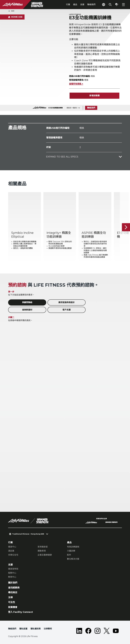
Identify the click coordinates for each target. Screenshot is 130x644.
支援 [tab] (82, 5)
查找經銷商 (14, 588)
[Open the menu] (123, 5)
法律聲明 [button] (48, 629)
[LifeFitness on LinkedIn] (79, 631)
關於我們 (13, 583)
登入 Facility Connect (21, 612)
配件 (69, 555)
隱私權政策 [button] (36, 629)
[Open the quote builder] (117, 5)
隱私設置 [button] (23, 629)
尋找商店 (13, 592)
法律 (10, 597)
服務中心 (12, 573)
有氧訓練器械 (73, 547)
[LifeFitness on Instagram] (97, 631)
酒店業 (11, 551)
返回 (11, 11)
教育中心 (12, 577)
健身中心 (12, 547)
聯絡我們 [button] (12, 629)
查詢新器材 (27, 310)
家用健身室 (43, 547)
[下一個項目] (126, 227)
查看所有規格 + (76, 84)
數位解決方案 (73, 559)
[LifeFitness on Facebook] (88, 631)
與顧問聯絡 (27, 302)
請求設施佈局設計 (67, 302)
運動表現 (42, 551)
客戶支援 (67, 310)
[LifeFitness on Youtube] (116, 631)
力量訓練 (71, 551)
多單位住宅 (13, 555)
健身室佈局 (13, 569)
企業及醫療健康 (45, 555)
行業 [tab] (68, 5)
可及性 (12, 602)
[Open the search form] (110, 5)
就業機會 (13, 607)
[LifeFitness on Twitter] (107, 631)
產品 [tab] (75, 5)
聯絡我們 (91, 5)
